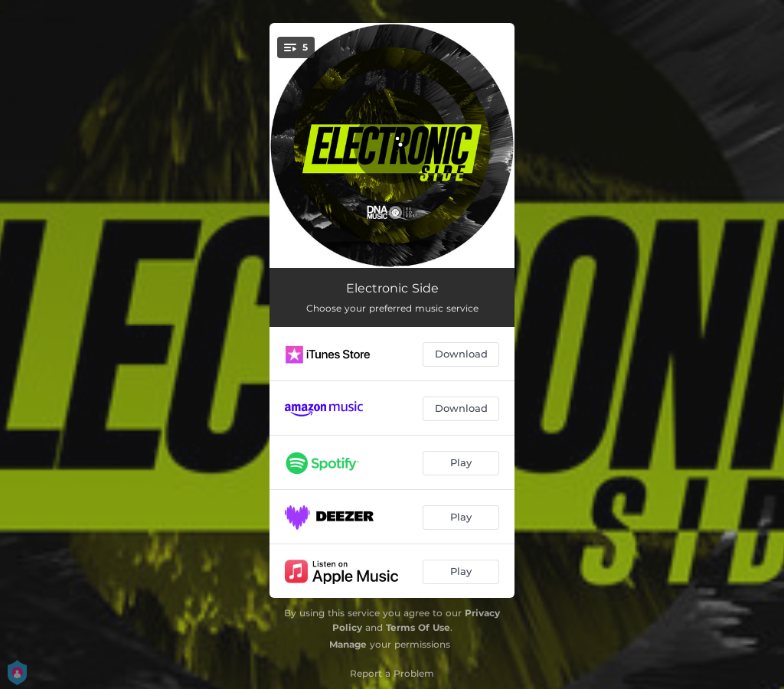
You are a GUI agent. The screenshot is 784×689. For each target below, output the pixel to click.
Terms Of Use (418, 627)
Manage (348, 644)
